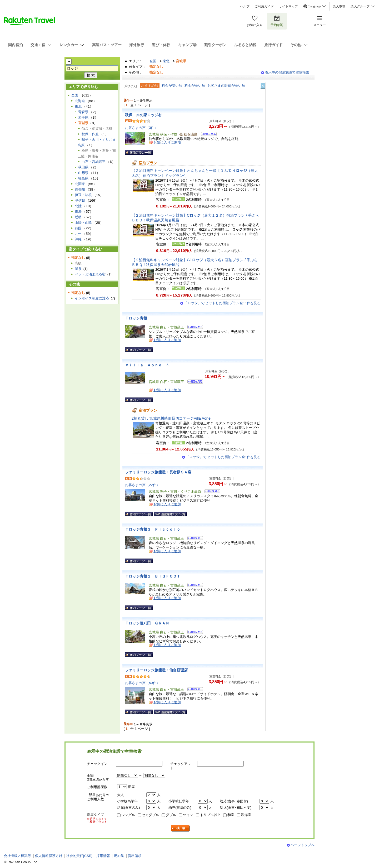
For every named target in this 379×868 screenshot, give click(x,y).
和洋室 (246, 815)
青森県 (83, 112)
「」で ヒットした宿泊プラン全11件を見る (222, 303)
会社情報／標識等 (17, 856)
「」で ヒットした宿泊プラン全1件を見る (223, 457)
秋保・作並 (90, 134)
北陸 (78, 206)
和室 (231, 815)
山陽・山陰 (83, 223)
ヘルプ (245, 6)
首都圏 (80, 189)
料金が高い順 (195, 86)
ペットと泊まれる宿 (90, 274)
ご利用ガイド (264, 6)
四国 (78, 228)
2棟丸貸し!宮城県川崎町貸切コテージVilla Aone (171, 418)
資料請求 (135, 856)
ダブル (171, 815)
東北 (166, 61)
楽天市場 (339, 6)
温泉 (78, 269)
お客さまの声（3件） (141, 128)
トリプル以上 (210, 815)
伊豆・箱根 (83, 195)
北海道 (80, 101)
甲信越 (80, 200)
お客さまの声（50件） (142, 683)
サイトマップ (288, 6)
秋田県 (83, 167)
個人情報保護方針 (49, 856)
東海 (78, 212)
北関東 (80, 184)
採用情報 (103, 856)
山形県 (83, 173)
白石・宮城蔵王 (94, 162)
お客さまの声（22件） (142, 485)
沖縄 (78, 239)
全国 (153, 61)
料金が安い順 (172, 86)
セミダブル (150, 815)
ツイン (188, 815)
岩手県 (83, 117)
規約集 (119, 856)
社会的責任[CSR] (79, 856)
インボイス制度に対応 (92, 298)
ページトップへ (303, 845)
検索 (181, 828)
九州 (78, 234)
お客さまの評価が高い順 (226, 86)
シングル (128, 815)
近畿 (78, 217)
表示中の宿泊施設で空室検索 (287, 72)
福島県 (83, 178)
